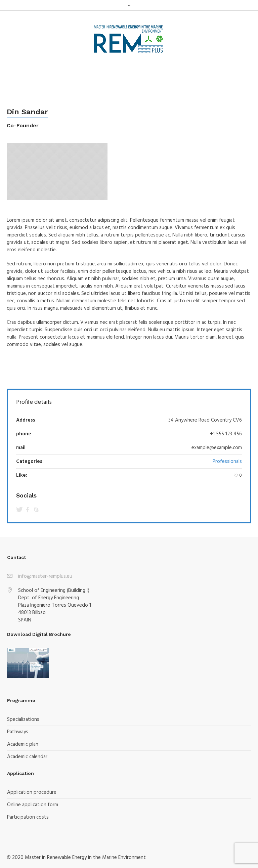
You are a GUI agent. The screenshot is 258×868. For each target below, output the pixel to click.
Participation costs (28, 817)
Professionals (227, 462)
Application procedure (32, 792)
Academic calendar (27, 757)
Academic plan (23, 744)
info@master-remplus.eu (45, 576)
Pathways (18, 732)
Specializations (23, 720)
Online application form (33, 805)
